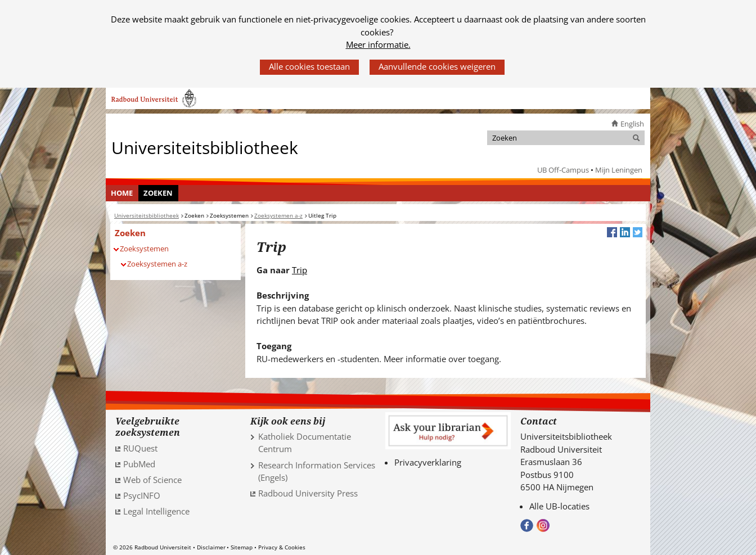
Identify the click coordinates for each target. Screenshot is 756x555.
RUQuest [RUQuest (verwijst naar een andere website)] (140, 448)
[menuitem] (122, 193)
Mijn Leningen (619, 170)
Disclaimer (211, 547)
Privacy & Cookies (282, 547)
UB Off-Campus (563, 170)
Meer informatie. (378, 44)
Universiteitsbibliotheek (205, 147)
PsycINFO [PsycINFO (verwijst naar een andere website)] (142, 495)
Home (122, 193)
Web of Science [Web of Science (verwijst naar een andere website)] (152, 480)
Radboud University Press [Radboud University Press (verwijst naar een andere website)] (308, 493)
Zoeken (158, 193)
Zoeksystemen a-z (157, 264)
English (632, 124)
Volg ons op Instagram (543, 525)
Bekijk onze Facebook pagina (527, 525)
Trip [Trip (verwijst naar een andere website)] (300, 270)
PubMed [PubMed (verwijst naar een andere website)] (139, 464)
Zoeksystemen (144, 249)
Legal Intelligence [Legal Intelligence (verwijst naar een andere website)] (156, 511)
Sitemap (242, 547)
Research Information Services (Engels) (317, 471)
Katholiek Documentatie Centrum (305, 443)
